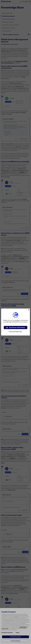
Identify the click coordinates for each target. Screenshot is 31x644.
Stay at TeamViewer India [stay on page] (15, 332)
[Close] (29, 310)
